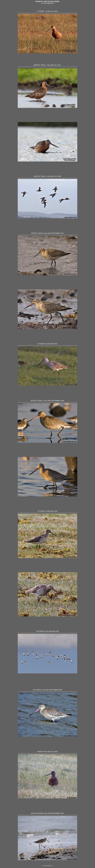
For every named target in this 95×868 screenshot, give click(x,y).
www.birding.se (47, 866)
